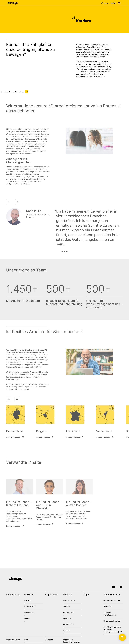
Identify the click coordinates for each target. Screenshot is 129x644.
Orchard (66, 631)
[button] (105, 3)
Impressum (108, 606)
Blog (26, 640)
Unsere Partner (30, 606)
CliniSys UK (68, 594)
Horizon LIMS (68, 612)
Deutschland (15, 431)
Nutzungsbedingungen (112, 621)
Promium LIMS (69, 624)
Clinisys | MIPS (69, 600)
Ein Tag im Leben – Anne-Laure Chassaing (49, 505)
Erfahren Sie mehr (13, 437)
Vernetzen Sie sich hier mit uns (12, 92)
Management (29, 612)
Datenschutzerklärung (112, 594)
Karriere (27, 600)
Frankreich (73, 431)
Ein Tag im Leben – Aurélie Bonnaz (79, 503)
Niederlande (104, 431)
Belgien (41, 431)
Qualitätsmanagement (112, 600)
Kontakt (27, 618)
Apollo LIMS (68, 618)
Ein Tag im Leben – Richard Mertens (19, 503)
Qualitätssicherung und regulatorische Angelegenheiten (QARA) (113, 629)
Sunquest (67, 606)
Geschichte (29, 594)
